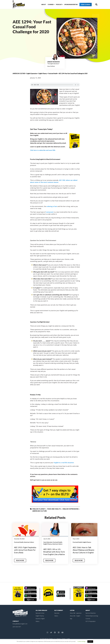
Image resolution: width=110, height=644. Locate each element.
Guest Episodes (48, 542)
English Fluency (43, 73)
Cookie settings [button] (81, 641)
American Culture (19, 73)
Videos (38, 621)
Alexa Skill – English (75, 616)
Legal (68, 639)
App (71, 619)
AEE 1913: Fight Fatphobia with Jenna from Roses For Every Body (25, 550)
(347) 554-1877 (17, 627)
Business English (40, 619)
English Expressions (32, 73)
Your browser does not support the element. (55, 85)
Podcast (59, 4)
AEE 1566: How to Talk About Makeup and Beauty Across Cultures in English (83, 550)
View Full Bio (51, 66)
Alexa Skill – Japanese (76, 613)
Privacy (59, 639)
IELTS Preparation (91, 621)
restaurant (50, 212)
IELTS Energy (59, 610)
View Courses (86, 5)
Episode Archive (40, 613)
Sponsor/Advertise (71, 4)
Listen (72, 610)
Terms (64, 639)
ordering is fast (52, 206)
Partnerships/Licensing (92, 616)
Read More (20, 560)
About (44, 4)
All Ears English (41, 610)
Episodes (57, 613)
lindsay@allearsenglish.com (20, 624)
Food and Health (53, 73)
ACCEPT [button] (90, 641)
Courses (51, 4)
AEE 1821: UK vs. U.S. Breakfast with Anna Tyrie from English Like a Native (54, 552)
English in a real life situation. (64, 463)
